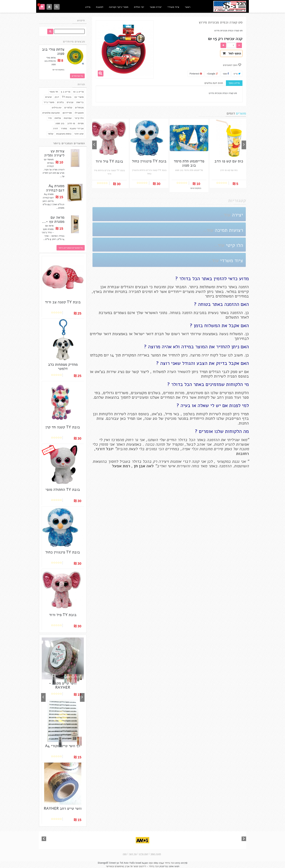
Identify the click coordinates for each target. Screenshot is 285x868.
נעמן (227, 449)
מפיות (81, 123)
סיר (50, 118)
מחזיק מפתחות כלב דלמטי (63, 367)
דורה (55, 128)
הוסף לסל (232, 53)
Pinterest (196, 74)
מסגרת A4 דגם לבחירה (55, 188)
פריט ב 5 (66, 92)
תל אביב (129, 866)
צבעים (70, 102)
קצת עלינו (143, 854)
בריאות (80, 102)
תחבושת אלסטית (51, 113)
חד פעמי (54, 92)
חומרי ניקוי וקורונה (119, 7)
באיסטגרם (120, 866)
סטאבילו (79, 113)
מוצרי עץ (79, 97)
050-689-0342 (156, 863)
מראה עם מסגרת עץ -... (53, 220)
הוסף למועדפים (231, 65)
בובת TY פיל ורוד (63, 615)
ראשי (188, 7)
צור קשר (133, 854)
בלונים (60, 102)
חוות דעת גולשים (214, 83)
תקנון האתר (156, 854)
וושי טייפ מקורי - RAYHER (63, 685)
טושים (49, 97)
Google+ (212, 74)
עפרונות (68, 118)
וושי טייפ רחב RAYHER (63, 809)
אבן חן (140, 466)
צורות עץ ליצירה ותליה (54, 153)
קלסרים (68, 107)
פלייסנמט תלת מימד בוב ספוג (189, 163)
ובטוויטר (110, 866)
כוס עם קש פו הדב (229, 161)
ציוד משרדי (173, 7)
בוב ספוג (60, 123)
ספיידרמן (67, 113)
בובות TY (67, 97)
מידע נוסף (234, 83)
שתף (226, 74)
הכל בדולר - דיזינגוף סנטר (146, 866)
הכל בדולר (170, 863)
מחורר (64, 128)
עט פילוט (57, 107)
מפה (125, 854)
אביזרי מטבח (77, 128)
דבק (57, 97)
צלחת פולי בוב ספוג (53, 52)
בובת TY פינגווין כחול (63, 552)
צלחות (58, 118)
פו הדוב (71, 123)
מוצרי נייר (49, 102)
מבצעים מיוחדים (74, 42)
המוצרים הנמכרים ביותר (69, 143)
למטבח (100, 7)
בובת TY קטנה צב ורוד (63, 302)
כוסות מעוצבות (64, 134)
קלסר (51, 134)
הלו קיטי (79, 118)
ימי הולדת (139, 7)
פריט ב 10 (78, 92)
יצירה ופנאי (156, 7)
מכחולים (79, 107)
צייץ (237, 74)
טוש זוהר (79, 134)
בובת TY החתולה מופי (63, 490)
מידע (88, 7)
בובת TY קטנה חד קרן (63, 427)
